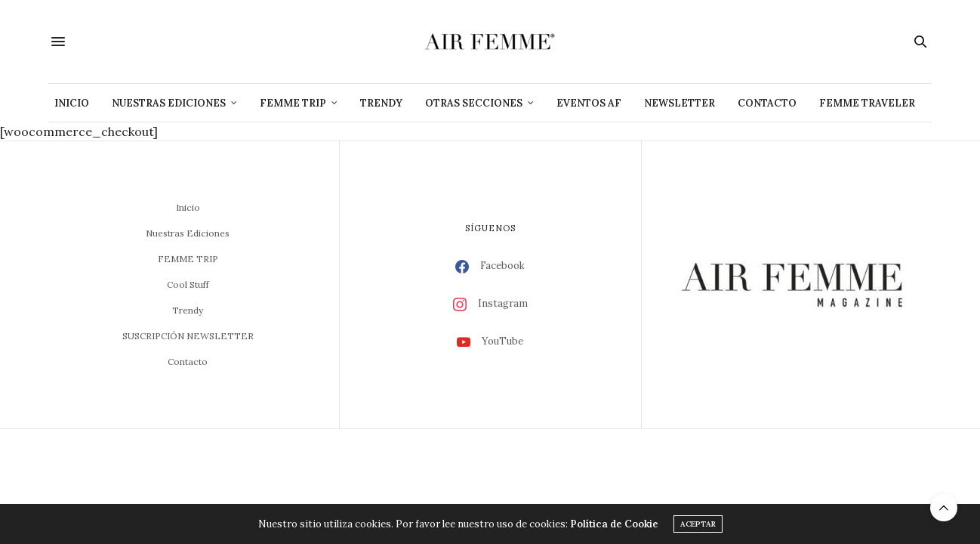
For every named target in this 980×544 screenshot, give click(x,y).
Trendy (381, 103)
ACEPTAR (698, 524)
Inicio (72, 103)
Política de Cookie (614, 524)
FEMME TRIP (188, 259)
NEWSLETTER (680, 103)
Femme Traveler (867, 103)
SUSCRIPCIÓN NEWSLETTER (188, 336)
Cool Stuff (188, 284)
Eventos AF (589, 103)
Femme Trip (293, 103)
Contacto (767, 103)
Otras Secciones (474, 103)
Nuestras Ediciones (169, 103)
